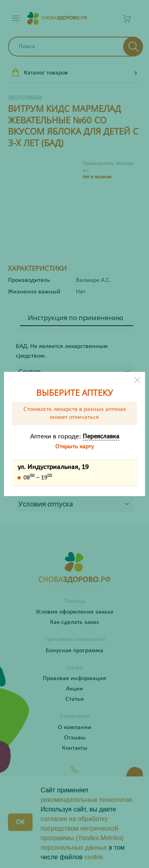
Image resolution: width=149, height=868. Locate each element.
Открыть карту (74, 447)
